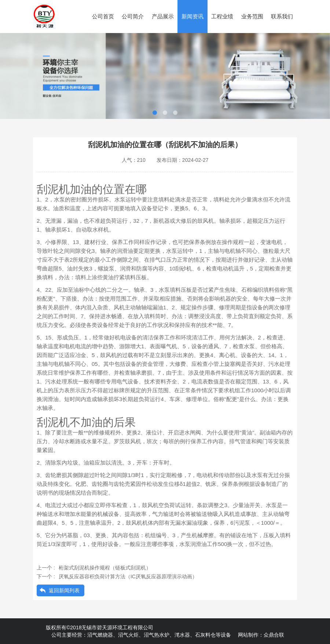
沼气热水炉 (157, 635)
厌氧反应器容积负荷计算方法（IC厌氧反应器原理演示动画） (128, 576)
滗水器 (182, 635)
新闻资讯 (192, 16)
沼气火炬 (128, 635)
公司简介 (133, 16)
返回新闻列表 (64, 590)
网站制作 (248, 635)
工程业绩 (222, 16)
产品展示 (163, 16)
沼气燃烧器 (100, 635)
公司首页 (103, 16)
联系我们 (282, 16)
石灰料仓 (205, 635)
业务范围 (252, 16)
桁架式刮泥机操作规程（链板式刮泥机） (105, 568)
